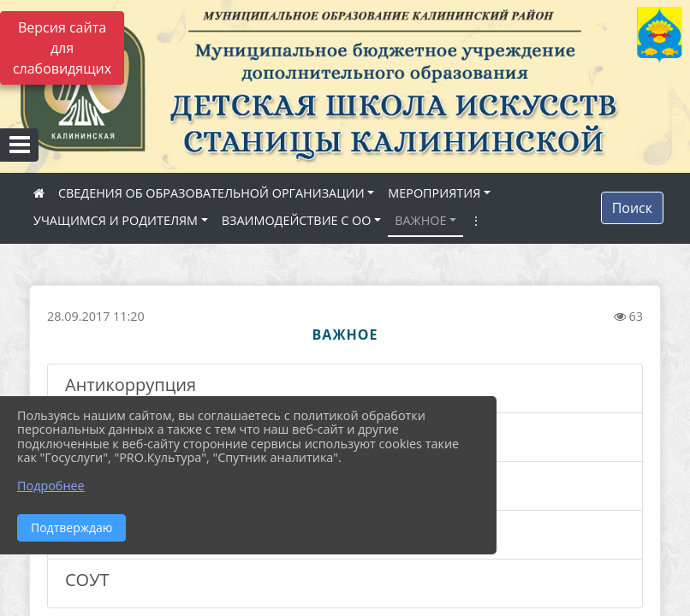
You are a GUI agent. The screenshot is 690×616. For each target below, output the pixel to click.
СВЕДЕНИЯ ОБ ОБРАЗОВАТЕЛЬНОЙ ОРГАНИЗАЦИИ (211, 193)
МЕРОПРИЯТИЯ (434, 193)
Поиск (632, 208)
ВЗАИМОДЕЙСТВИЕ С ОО (297, 220)
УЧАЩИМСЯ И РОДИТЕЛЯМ (116, 220)
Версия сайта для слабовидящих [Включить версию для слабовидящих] (62, 48)
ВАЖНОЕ (420, 220)
